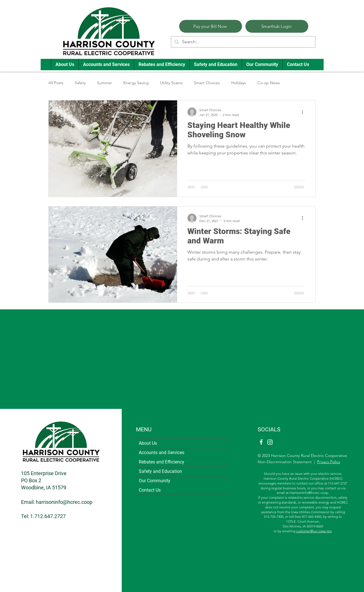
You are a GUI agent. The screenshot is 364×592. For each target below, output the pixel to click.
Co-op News (269, 83)
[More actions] (304, 112)
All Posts (56, 83)
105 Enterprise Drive (44, 473)
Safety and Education (160, 471)
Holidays (239, 83)
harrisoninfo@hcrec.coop (64, 502)
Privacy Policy (329, 462)
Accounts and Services (162, 453)
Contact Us (150, 490)
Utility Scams (171, 83)
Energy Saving (136, 83)
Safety (80, 83)
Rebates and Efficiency (162, 462)
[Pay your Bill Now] (211, 26)
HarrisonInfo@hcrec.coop (309, 493)
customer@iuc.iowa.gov (314, 531)
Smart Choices (207, 83)
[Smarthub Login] (277, 26)
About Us (148, 443)
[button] (65, 65)
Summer (105, 83)
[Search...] (243, 42)
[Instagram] (270, 442)
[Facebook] (261, 442)
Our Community (155, 481)
